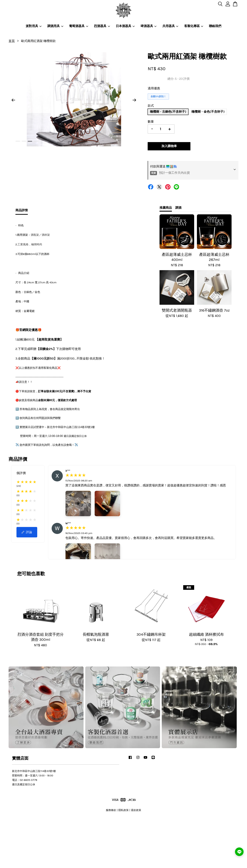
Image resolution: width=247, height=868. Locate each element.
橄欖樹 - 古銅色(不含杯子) (168, 112)
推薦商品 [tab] (166, 208)
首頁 (12, 41)
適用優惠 (154, 88)
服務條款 (111, 810)
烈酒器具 (102, 26)
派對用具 (34, 26)
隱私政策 (123, 810)
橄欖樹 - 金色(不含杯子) (208, 112)
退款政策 (136, 810)
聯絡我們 (215, 26)
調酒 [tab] (178, 208)
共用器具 (170, 26)
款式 (151, 106)
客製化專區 (194, 26)
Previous (13, 100)
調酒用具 (55, 26)
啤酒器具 (149, 26)
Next (134, 100)
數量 (151, 122)
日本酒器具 (125, 26)
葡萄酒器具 (79, 26)
